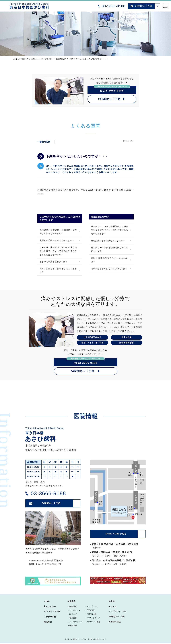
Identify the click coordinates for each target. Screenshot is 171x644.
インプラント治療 (52, 611)
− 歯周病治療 (91, 614)
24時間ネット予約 (144, 6)
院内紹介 (48, 622)
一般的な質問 (44, 142)
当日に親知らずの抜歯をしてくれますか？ (58, 270)
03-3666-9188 (114, 6)
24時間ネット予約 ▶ (112, 99)
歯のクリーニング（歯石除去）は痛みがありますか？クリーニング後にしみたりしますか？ (110, 230)
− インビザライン (75, 622)
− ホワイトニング (93, 618)
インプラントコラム (118, 611)
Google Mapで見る (116, 534)
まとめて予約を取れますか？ (54, 262)
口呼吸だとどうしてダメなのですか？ (109, 269)
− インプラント (92, 606)
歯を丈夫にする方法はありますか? (108, 241)
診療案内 (72, 601)
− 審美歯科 (72, 618)
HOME (47, 601)
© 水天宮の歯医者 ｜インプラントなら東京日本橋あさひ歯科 (85, 639)
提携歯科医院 (115, 622)
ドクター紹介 (50, 617)
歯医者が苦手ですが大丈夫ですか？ (57, 240)
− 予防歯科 (90, 610)
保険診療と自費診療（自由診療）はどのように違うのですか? (58, 232)
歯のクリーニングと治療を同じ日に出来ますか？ (110, 249)
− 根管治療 (72, 625)
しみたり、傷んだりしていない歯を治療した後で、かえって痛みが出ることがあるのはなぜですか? (58, 251)
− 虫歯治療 (72, 606)
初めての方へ (50, 606)
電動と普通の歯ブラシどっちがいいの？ (110, 260)
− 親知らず (72, 614)
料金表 (112, 601)
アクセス (113, 606)
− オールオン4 (74, 610)
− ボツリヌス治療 (93, 622)
